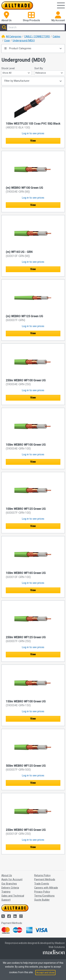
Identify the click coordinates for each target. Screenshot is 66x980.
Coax (7, 40)
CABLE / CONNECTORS (37, 36)
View (33, 141)
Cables (56, 36)
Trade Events (42, 884)
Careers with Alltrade (46, 888)
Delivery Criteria (10, 888)
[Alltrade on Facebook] (9, 916)
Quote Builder (42, 900)
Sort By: (39, 68)
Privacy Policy (42, 892)
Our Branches (9, 884)
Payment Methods (45, 879)
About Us (7, 875)
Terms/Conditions (44, 896)
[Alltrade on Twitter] (4, 916)
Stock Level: (8, 68)
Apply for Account (12, 879)
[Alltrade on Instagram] (21, 916)
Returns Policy (42, 875)
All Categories (14, 36)
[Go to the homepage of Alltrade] (17, 6)
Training (6, 892)
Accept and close (45, 973)
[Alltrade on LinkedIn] (15, 916)
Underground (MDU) (24, 40)
